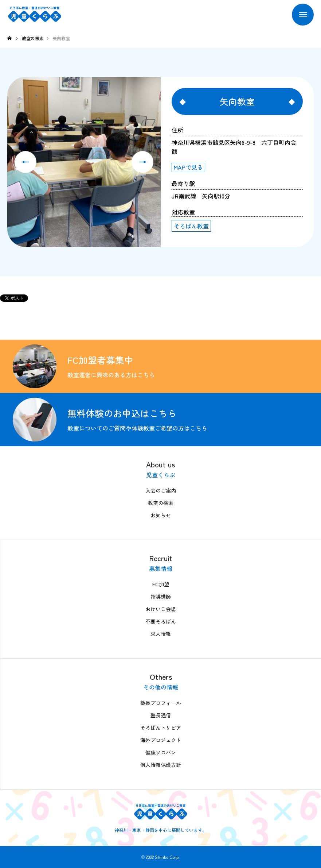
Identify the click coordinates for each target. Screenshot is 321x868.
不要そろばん (161, 621)
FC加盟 (161, 584)
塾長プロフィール (161, 703)
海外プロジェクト (161, 740)
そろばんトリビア (161, 728)
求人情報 (161, 634)
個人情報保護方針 (161, 765)
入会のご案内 (161, 490)
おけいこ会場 (161, 609)
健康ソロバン (161, 752)
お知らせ (161, 515)
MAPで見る (188, 167)
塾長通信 (161, 715)
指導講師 (161, 597)
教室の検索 (161, 503)
